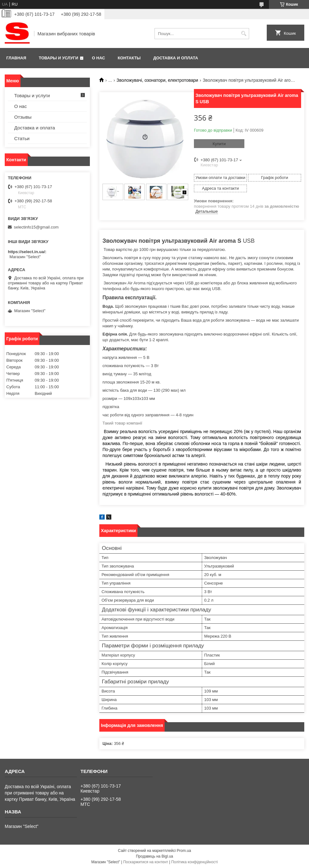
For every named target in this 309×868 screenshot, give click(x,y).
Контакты (129, 58)
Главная (16, 58)
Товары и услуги (58, 58)
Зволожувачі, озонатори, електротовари (157, 80)
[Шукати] (244, 34)
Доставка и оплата (176, 58)
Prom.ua (184, 851)
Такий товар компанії (122, 423)
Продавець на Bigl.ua (154, 856)
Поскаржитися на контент (146, 862)
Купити (219, 144)
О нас (99, 58)
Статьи (22, 138)
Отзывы (23, 117)
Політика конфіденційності (195, 862)
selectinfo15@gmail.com (36, 227)
